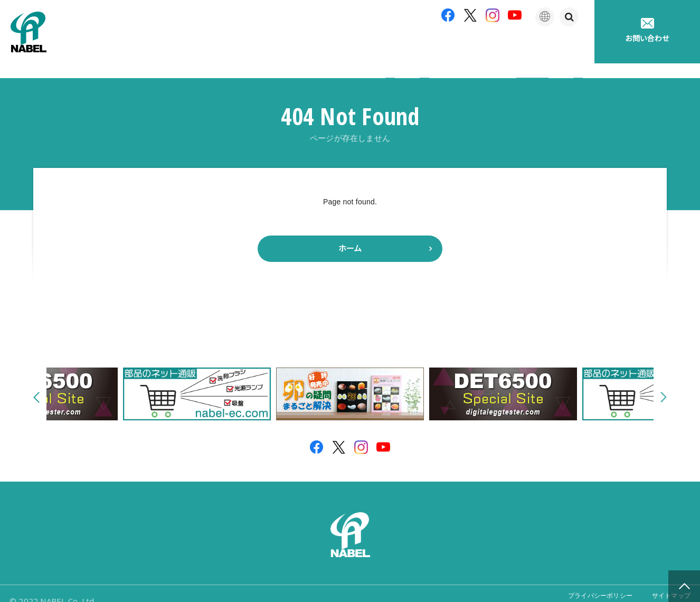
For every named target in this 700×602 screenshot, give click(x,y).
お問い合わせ (647, 30)
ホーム (350, 234)
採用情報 (565, 47)
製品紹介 (342, 47)
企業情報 (283, 47)
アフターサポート (414, 47)
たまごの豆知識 (496, 47)
